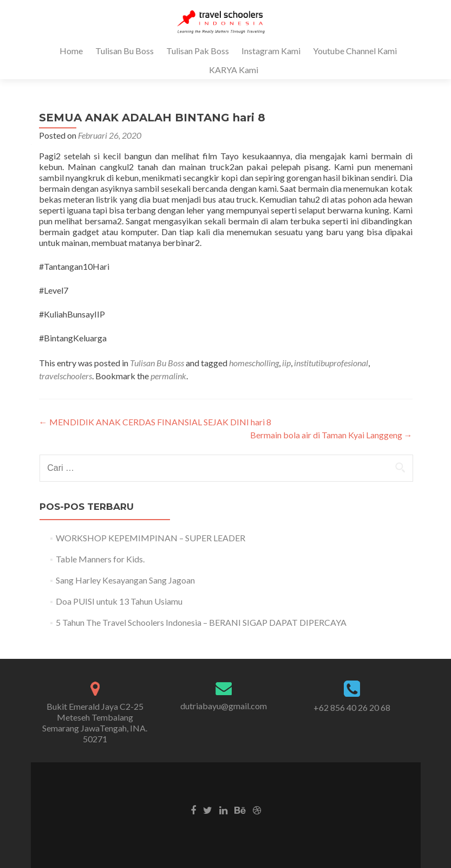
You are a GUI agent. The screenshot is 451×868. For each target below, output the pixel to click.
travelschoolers (66, 376)
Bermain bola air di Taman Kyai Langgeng (331, 435)
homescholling (254, 363)
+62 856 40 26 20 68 (352, 707)
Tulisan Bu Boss (125, 51)
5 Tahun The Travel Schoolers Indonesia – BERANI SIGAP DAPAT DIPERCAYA (201, 622)
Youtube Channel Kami (355, 51)
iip (286, 363)
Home (71, 51)
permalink (168, 376)
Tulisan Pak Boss (198, 51)
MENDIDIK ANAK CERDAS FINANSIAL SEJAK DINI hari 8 (155, 422)
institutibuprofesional (331, 363)
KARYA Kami (234, 70)
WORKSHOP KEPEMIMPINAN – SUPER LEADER (151, 538)
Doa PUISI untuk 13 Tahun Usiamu (119, 601)
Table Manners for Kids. (100, 559)
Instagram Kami (271, 51)
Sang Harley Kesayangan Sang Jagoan (125, 580)
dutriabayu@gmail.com (224, 706)
